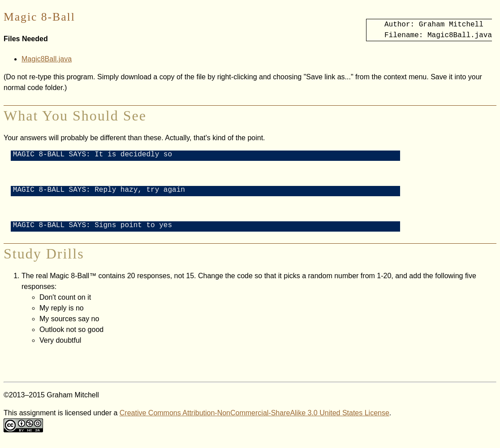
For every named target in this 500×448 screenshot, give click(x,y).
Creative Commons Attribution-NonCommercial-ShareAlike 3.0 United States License (254, 418)
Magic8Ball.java (47, 59)
